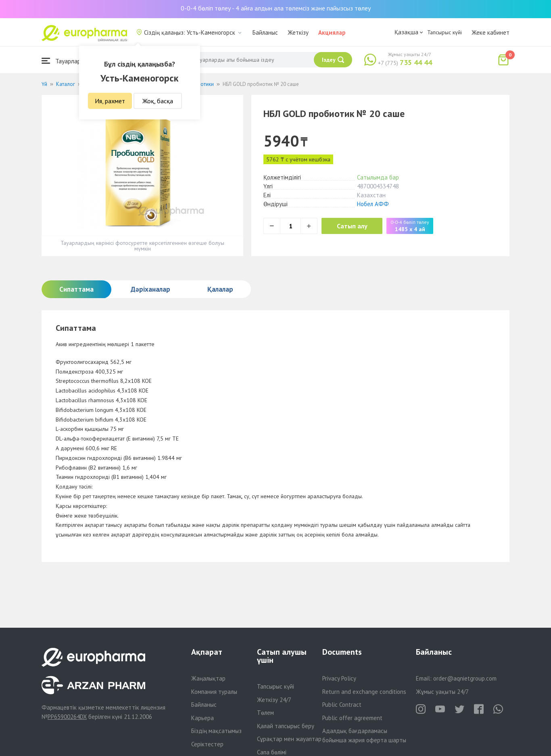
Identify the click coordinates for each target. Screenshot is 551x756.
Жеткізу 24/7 (274, 700)
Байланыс (265, 32)
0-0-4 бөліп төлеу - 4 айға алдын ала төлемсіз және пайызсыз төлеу (276, 8)
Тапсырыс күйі (445, 32)
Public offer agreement (352, 718)
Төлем (265, 713)
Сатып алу (353, 226)
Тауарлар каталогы (75, 61)
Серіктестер (207, 744)
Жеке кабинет (490, 32)
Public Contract (342, 705)
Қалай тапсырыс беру (286, 726)
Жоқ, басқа (158, 101)
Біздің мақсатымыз (216, 731)
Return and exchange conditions (364, 692)
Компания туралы (214, 692)
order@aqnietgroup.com (465, 678)
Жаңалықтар (208, 678)
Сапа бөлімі (272, 752)
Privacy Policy (339, 678)
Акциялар (332, 32)
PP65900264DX (67, 717)
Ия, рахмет (110, 101)
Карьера (202, 718)
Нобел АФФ (373, 204)
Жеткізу (298, 32)
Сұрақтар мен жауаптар (289, 739)
